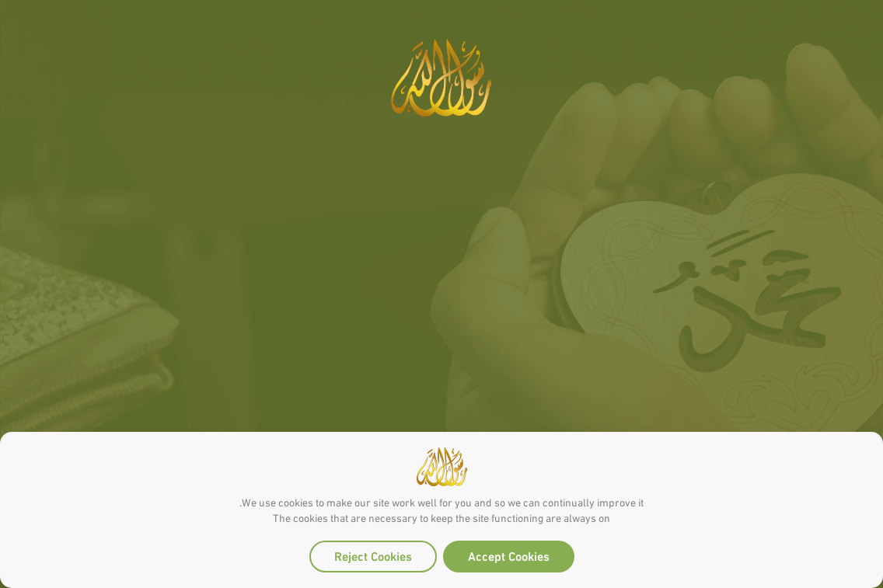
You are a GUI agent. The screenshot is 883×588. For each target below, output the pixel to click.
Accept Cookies (509, 555)
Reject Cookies (373, 555)
